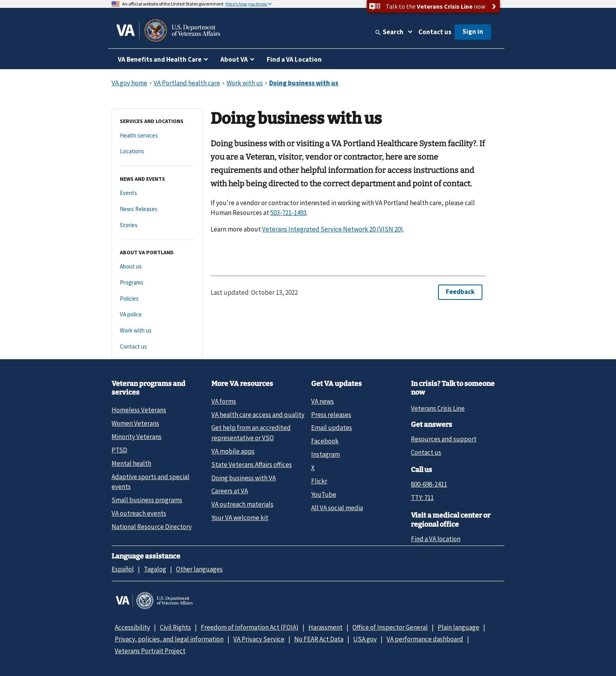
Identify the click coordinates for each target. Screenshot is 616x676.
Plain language (458, 627)
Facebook (325, 441)
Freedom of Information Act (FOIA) (250, 627)
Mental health (131, 463)
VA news (323, 401)
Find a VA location (436, 539)
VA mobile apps (233, 451)
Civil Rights (175, 627)
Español (123, 569)
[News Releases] (157, 209)
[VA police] (157, 315)
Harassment (325, 627)
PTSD (119, 450)
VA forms (224, 401)
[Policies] (157, 299)
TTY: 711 (422, 498)
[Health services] (157, 136)
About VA (234, 59)
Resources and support (444, 439)
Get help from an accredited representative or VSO (251, 433)
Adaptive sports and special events (150, 482)
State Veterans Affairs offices (252, 465)
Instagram (325, 454)
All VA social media (337, 508)
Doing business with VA (244, 478)
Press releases (331, 415)
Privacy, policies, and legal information (169, 639)
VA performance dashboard (425, 639)
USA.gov (365, 639)
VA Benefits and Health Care (160, 59)
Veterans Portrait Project (150, 651)
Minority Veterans (137, 437)
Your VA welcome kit (240, 518)
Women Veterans (135, 423)
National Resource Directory (152, 527)
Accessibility (132, 627)
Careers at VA (230, 491)
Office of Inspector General (390, 627)
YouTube (324, 494)
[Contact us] (157, 347)
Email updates (332, 428)
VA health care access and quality (258, 415)
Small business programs (147, 500)
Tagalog (155, 569)
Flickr (319, 481)
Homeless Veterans (139, 410)
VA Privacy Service (259, 639)
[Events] (157, 193)
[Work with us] (157, 331)
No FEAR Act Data (319, 639)
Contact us (435, 32)
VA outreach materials (242, 504)
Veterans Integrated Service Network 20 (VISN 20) (333, 229)
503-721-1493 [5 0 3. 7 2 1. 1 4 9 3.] (288, 213)
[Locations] (157, 152)
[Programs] (157, 283)
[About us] (157, 267)
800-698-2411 (429, 484)
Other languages (199, 569)
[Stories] (157, 225)
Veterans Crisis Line (438, 408)
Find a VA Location (294, 59)
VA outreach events (139, 513)
